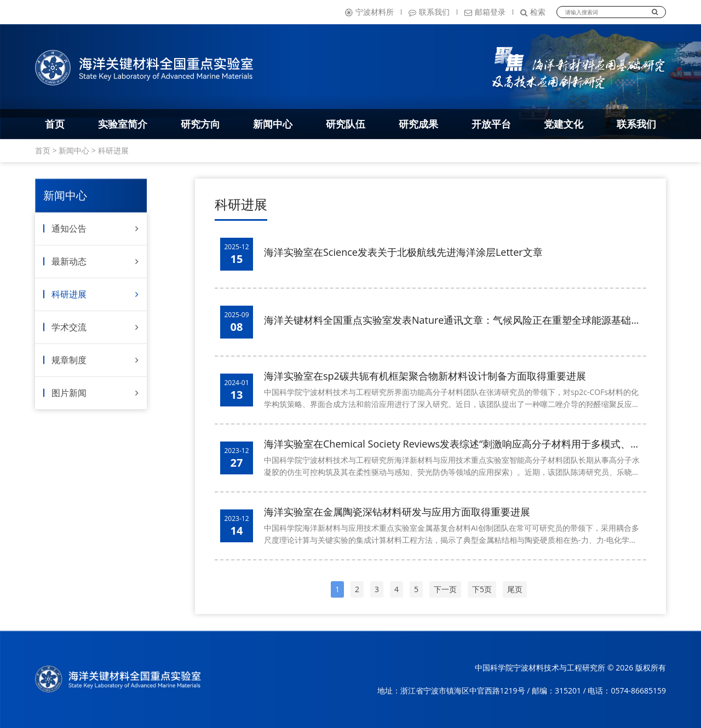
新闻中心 (273, 124)
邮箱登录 (485, 12)
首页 (55, 124)
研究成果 (418, 124)
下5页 (482, 589)
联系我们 (429, 12)
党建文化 (564, 124)
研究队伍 (346, 124)
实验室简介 (123, 124)
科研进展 (113, 150)
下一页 (445, 589)
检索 (533, 12)
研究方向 (200, 124)
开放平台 (491, 124)
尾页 (515, 589)
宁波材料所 (369, 12)
